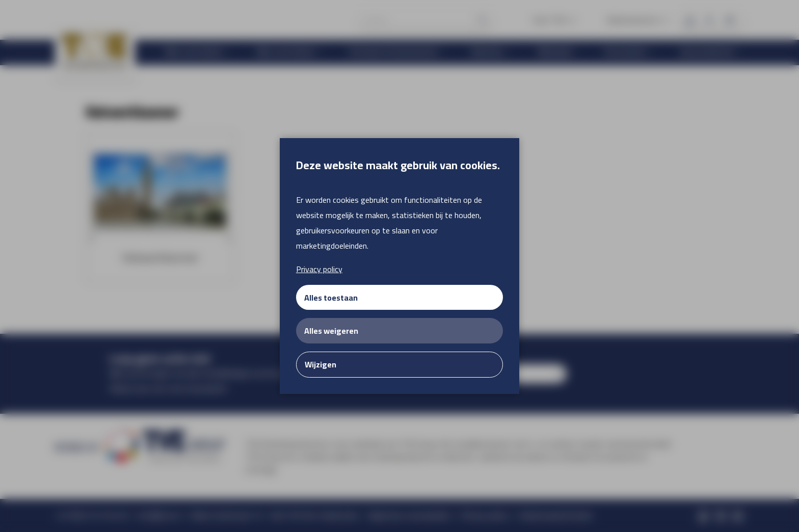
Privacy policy (319, 269)
